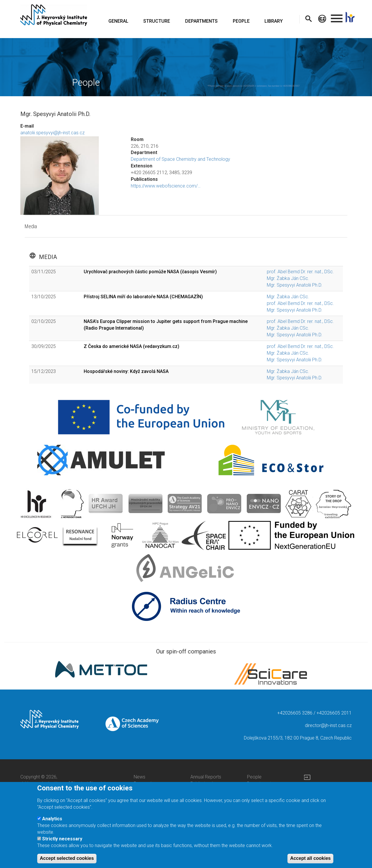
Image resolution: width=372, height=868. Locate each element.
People (254, 777)
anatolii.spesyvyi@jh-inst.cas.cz (52, 133)
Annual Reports (206, 777)
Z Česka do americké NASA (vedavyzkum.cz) (132, 346)
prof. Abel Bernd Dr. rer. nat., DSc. (300, 272)
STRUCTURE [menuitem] (157, 21)
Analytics (52, 819)
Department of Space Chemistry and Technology (180, 159)
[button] (71, 176)
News (139, 777)
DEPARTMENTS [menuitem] (201, 21)
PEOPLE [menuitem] (241, 21)
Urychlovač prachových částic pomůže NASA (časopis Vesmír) (150, 272)
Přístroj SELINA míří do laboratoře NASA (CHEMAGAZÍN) (143, 297)
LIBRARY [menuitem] (274, 21)
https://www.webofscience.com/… (166, 186)
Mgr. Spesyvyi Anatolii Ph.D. (295, 285)
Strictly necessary (62, 839)
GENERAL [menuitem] (118, 21)
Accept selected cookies (67, 859)
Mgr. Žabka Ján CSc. (288, 278)
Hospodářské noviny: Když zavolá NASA (126, 371)
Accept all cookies (310, 859)
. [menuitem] (337, 16)
